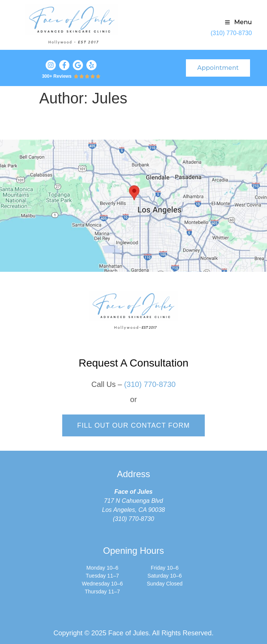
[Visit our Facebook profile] (64, 65)
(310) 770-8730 (231, 33)
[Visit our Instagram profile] (51, 65)
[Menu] (227, 22)
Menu (243, 22)
